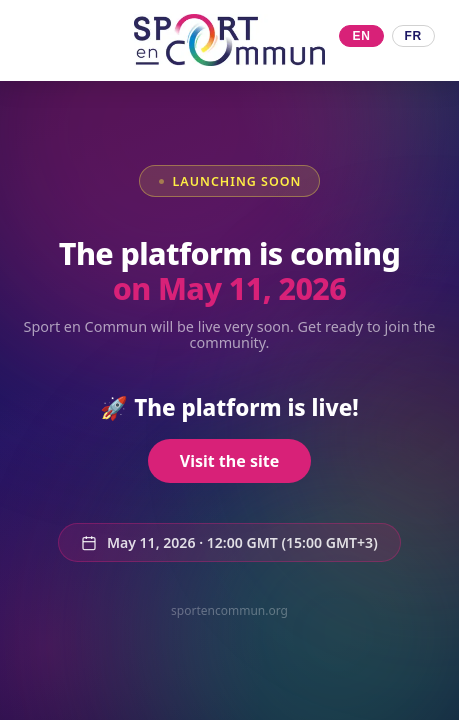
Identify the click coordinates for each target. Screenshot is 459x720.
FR (413, 36)
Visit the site (229, 461)
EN (361, 36)
